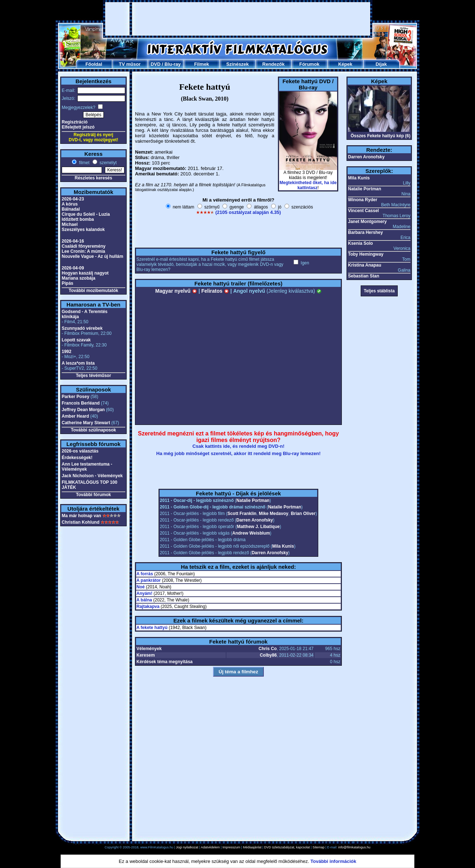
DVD (155, 64)
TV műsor (130, 64)
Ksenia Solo (361, 243)
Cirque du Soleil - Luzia (86, 214)
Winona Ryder (363, 200)
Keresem (146, 655)
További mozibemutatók (93, 291)
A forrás (145, 574)
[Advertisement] (238, 19)
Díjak (381, 64)
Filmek (202, 64)
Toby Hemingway (366, 254)
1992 (67, 352)
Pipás (67, 283)
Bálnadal (71, 209)
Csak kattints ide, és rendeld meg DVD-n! (238, 446)
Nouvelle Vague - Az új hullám (93, 256)
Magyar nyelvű (176, 291)
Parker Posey (75, 397)
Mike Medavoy (273, 514)
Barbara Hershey (365, 232)
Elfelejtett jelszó (78, 127)
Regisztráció (75, 122)
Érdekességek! (77, 458)
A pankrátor (149, 580)
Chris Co (268, 649)
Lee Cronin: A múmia (83, 251)
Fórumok (310, 64)
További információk (333, 861)
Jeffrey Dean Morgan (83, 410)
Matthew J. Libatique (258, 527)
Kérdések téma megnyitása (165, 662)
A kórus (70, 204)
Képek (345, 64)
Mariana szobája (79, 278)
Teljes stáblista (379, 291)
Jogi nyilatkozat (187, 847)
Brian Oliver (303, 514)
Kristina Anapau (365, 265)
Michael (70, 224)
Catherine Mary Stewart (86, 423)
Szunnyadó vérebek (82, 328)
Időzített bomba (78, 219)
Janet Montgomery (367, 222)
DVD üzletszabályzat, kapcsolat (287, 847)
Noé (141, 587)
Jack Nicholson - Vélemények (92, 476)
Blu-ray (173, 64)
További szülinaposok (93, 430)
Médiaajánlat (252, 847)
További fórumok (93, 495)
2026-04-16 (73, 241)
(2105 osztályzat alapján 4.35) (248, 212)
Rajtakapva (148, 607)
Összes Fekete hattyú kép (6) (380, 136)
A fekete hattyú (152, 628)
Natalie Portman (253, 500)
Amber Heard (75, 416)
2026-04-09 (73, 268)
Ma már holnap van (81, 516)
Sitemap (318, 847)
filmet (83, 163)
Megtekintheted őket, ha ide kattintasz (308, 185)
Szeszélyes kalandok (83, 230)
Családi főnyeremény (84, 246)
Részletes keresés (93, 178)
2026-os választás (80, 451)
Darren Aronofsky (255, 520)
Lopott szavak (76, 340)
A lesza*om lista (78, 363)
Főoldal (94, 64)
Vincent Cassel (363, 211)
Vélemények (149, 649)
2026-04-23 (73, 199)
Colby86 (268, 655)
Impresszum (231, 847)
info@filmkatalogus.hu (354, 847)
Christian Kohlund (81, 522)
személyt (108, 163)
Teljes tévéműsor (93, 376)
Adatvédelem (210, 847)
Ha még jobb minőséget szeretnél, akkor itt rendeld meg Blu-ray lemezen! (239, 453)
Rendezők (273, 64)
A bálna (144, 600)
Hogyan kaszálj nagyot (85, 273)
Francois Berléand (81, 403)
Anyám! (144, 593)
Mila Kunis (283, 546)
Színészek (237, 64)
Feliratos (215, 291)
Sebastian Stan (364, 276)
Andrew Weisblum (251, 533)
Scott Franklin (242, 514)
